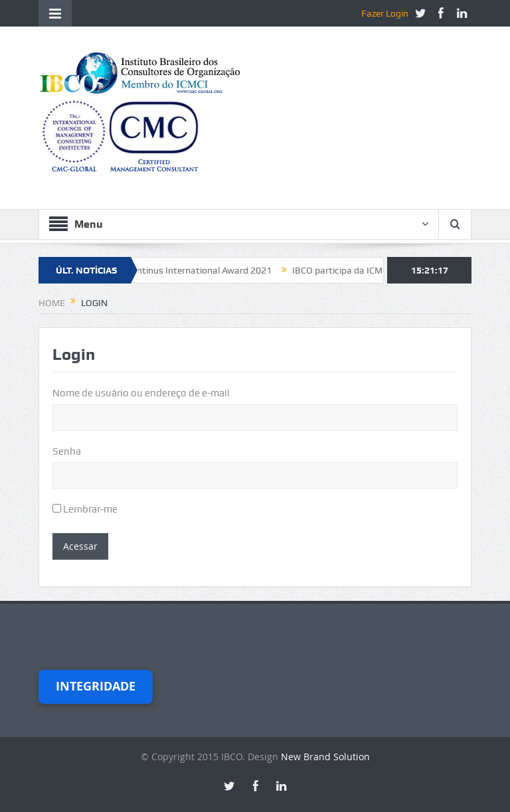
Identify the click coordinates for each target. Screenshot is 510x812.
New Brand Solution (325, 757)
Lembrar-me (85, 509)
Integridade (96, 686)
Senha (67, 451)
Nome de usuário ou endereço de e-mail (141, 393)
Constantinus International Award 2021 (194, 270)
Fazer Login (385, 13)
